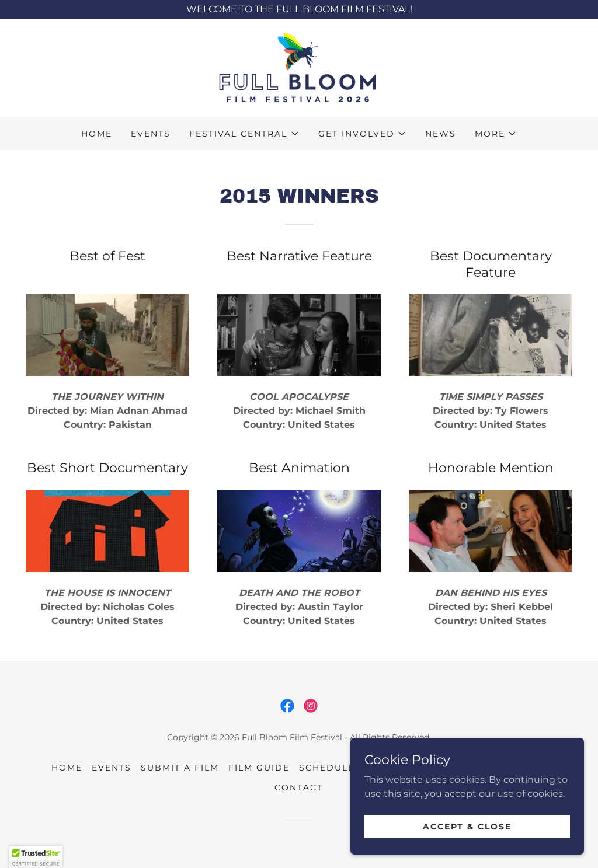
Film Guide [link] (259, 768)
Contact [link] (299, 787)
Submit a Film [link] (180, 768)
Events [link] (151, 134)
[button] (244, 134)
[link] (299, 67)
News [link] (441, 134)
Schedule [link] (327, 768)
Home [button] (67, 768)
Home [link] (97, 134)
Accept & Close (467, 842)
